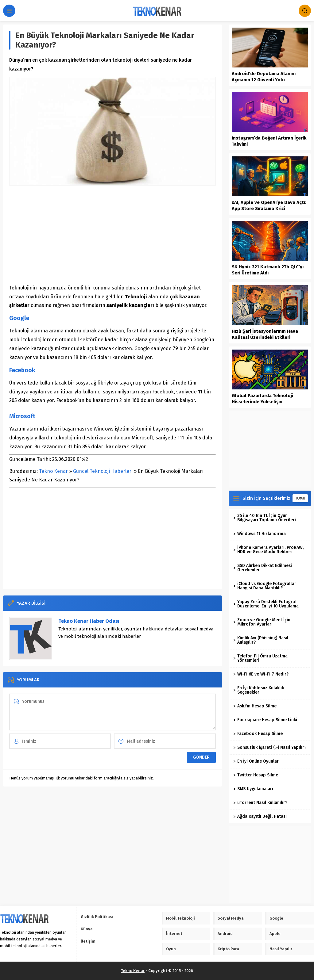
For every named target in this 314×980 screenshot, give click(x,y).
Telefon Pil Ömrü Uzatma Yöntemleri (260, 658)
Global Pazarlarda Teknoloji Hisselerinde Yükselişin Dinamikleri (262, 402)
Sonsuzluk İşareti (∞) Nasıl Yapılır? (270, 747)
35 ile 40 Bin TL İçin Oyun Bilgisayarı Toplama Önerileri (265, 518)
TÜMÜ (300, 498)
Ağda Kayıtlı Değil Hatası (260, 816)
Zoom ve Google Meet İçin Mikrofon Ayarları (262, 622)
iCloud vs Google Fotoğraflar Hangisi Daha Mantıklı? (265, 586)
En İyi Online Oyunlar (256, 761)
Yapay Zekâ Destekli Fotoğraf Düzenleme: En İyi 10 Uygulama (266, 604)
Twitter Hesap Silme (256, 775)
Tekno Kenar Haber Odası (89, 621)
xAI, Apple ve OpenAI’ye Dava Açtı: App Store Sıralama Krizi (269, 205)
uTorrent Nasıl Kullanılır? (260, 803)
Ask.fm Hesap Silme (255, 706)
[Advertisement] (112, 235)
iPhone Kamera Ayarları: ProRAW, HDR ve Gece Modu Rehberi (268, 550)
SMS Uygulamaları (253, 789)
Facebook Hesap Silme (258, 734)
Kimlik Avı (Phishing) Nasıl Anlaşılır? (261, 640)
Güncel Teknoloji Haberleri (103, 471)
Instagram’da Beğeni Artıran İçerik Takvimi (269, 141)
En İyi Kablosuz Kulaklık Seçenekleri (259, 690)
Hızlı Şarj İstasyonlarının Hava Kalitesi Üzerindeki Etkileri (265, 334)
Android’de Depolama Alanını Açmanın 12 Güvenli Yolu (264, 77)
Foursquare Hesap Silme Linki (265, 720)
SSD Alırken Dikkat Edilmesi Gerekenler (263, 568)
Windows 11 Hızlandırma (260, 534)
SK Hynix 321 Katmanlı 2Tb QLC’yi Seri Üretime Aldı (268, 270)
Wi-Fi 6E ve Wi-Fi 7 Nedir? (261, 674)
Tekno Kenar (53, 471)
